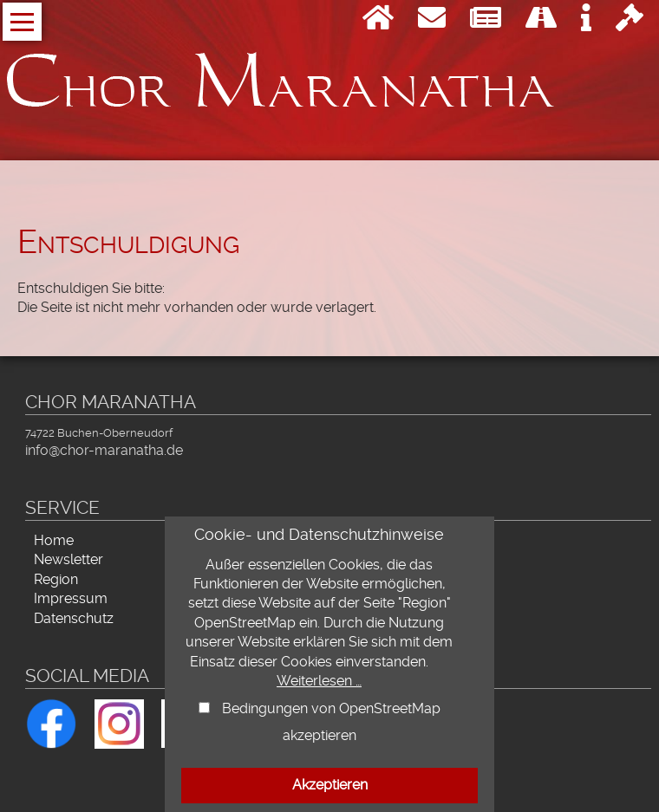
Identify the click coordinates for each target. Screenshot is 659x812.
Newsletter (69, 559)
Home (54, 540)
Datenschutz (74, 618)
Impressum (71, 598)
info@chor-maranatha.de (104, 450)
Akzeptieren (330, 785)
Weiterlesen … (319, 681)
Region (56, 579)
